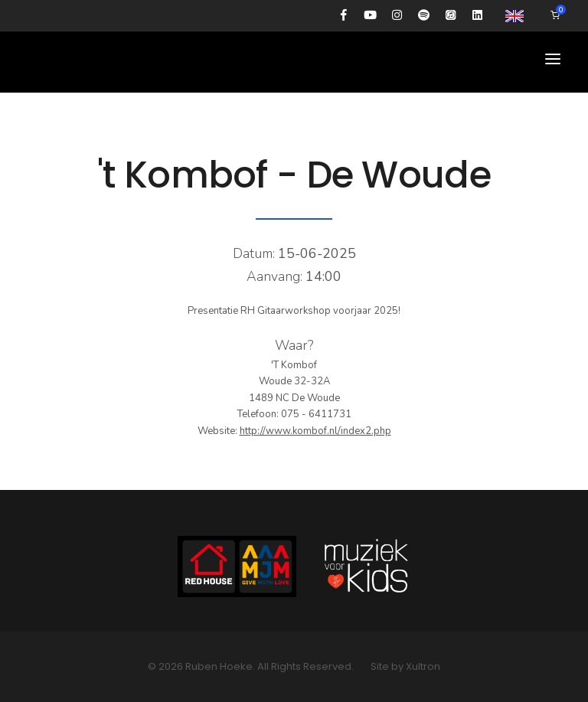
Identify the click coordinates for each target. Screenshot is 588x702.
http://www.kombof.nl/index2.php (315, 431)
